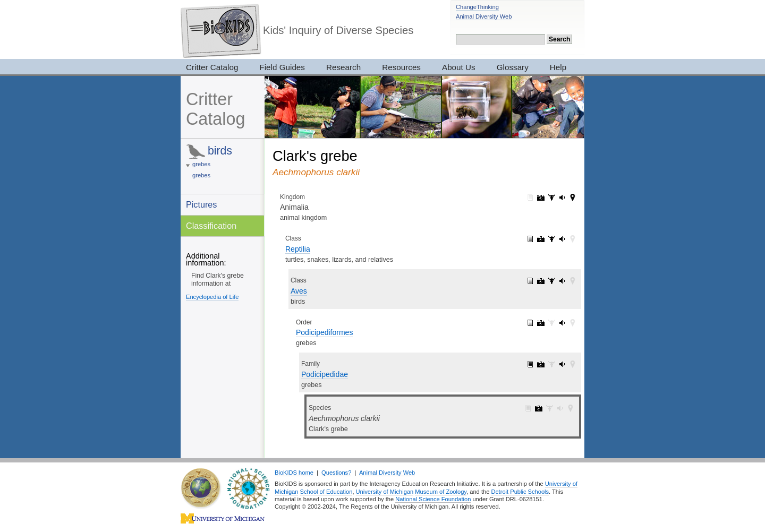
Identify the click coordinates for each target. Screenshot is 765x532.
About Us (459, 67)
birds (220, 151)
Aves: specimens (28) (551, 281)
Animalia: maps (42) (573, 198)
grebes (201, 164)
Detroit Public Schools (520, 492)
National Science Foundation (433, 499)
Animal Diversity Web (484, 16)
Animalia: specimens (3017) (551, 198)
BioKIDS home (294, 473)
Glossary (513, 67)
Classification (211, 226)
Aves (299, 291)
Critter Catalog (212, 67)
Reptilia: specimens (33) (551, 239)
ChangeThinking (477, 7)
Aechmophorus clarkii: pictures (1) (539, 408)
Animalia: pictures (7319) (541, 198)
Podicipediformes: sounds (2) (562, 323)
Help (558, 67)
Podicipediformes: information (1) (530, 323)
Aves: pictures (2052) (541, 281)
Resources (401, 67)
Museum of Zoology (441, 492)
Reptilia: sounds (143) (562, 239)
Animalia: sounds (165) (562, 198)
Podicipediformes (324, 332)
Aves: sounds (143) (562, 281)
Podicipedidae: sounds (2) (562, 364)
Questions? (336, 473)
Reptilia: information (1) (530, 239)
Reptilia (298, 249)
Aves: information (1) (530, 281)
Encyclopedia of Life (212, 297)
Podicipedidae (325, 374)
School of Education (326, 492)
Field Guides (282, 67)
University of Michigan (385, 492)
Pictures (201, 204)
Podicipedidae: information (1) (530, 364)
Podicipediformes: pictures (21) (541, 323)
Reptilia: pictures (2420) (541, 239)
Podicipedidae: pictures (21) (541, 364)
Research (343, 67)
